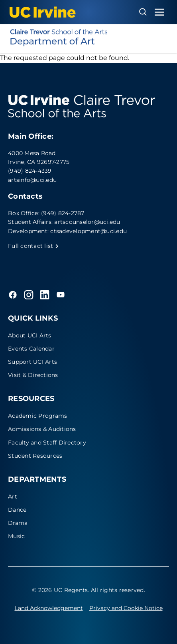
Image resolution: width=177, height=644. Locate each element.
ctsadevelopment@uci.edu (88, 231)
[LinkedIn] (45, 295)
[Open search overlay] (143, 12)
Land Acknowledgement (49, 608)
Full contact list (33, 246)
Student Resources (35, 456)
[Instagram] (29, 295)
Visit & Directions (33, 375)
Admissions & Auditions (42, 429)
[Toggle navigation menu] (159, 12)
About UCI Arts (30, 335)
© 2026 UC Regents (60, 590)
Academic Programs (37, 416)
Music (16, 536)
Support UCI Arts (32, 362)
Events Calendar (31, 349)
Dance (17, 510)
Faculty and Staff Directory (47, 443)
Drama (18, 523)
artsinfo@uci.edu (32, 180)
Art (13, 496)
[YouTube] (61, 295)
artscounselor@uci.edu (87, 222)
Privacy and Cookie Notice (126, 608)
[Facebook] (13, 295)
